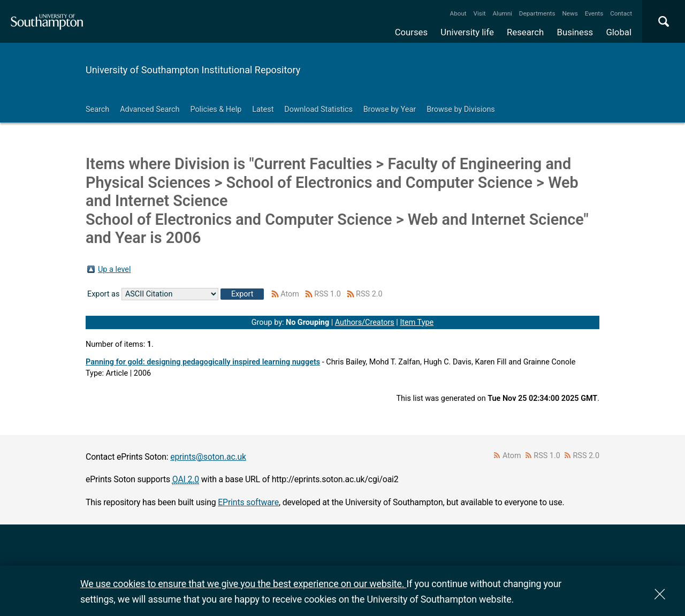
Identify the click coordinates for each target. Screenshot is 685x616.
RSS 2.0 (369, 294)
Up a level (114, 269)
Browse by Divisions (461, 109)
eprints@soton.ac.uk (208, 457)
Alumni (502, 13)
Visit (480, 13)
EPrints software (248, 502)
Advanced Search (150, 109)
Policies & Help (216, 109)
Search (97, 109)
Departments (537, 13)
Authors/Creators (365, 322)
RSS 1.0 (328, 294)
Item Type (417, 322)
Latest (263, 109)
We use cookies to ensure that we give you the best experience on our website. (243, 584)
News (570, 13)
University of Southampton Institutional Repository (193, 70)
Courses (411, 32)
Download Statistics (318, 109)
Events (594, 13)
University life (467, 32)
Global (619, 32)
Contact (621, 13)
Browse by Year (390, 109)
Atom (290, 294)
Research (525, 32)
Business (575, 32)
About (458, 13)
